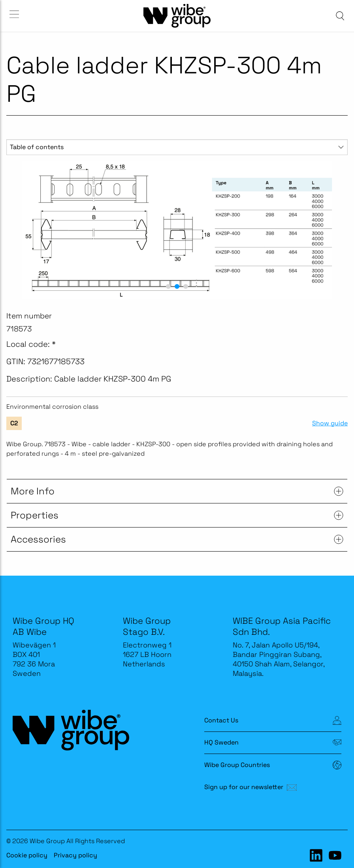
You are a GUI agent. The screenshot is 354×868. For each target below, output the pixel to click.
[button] (168, 286)
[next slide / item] (339, 230)
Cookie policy (27, 855)
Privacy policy (75, 855)
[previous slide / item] (15, 230)
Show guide (330, 423)
